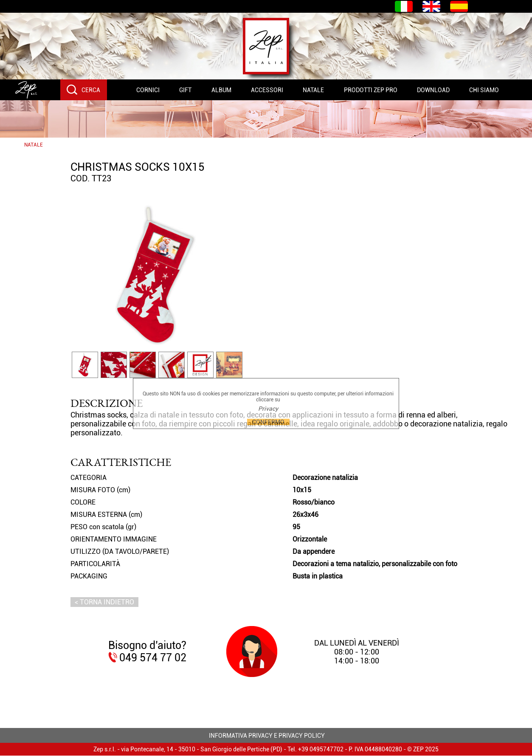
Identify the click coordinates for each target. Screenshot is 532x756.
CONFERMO (268, 422)
